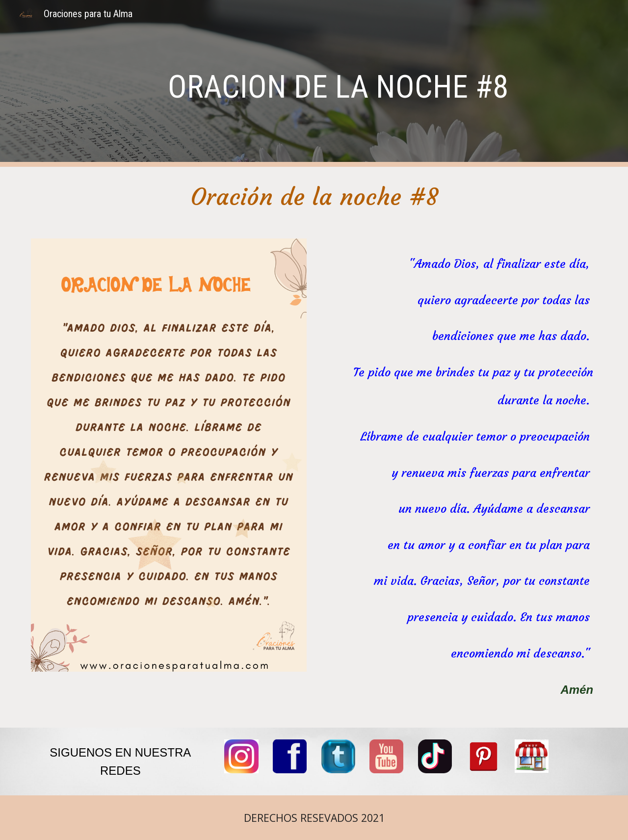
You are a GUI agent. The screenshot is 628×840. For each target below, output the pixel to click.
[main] (338, 84)
